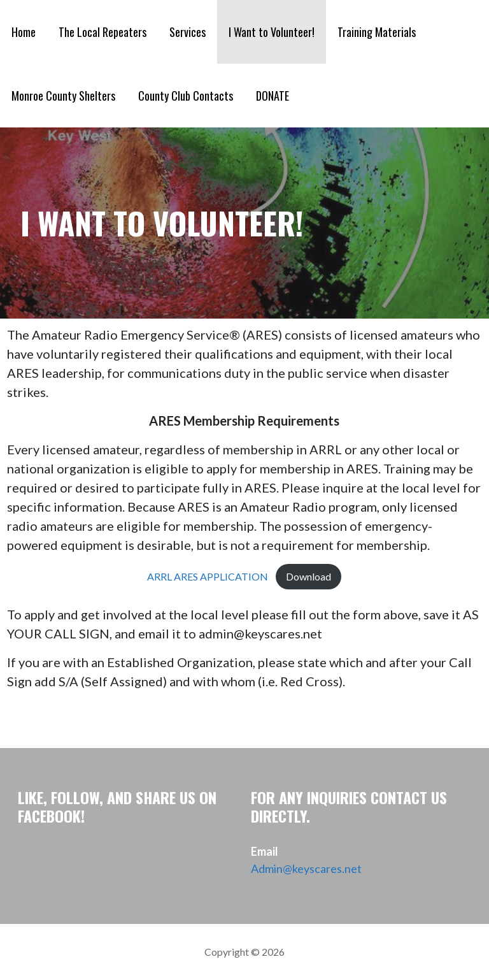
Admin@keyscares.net (306, 868)
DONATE (273, 96)
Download (308, 576)
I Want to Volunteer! (272, 32)
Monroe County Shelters (63, 96)
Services (188, 32)
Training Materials (377, 32)
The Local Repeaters (103, 32)
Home (24, 32)
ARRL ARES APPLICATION (208, 576)
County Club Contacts (186, 96)
